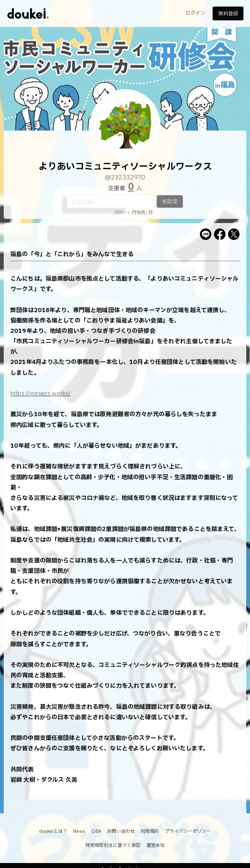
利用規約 (150, 831)
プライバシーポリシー (188, 831)
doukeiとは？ (53, 831)
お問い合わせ (121, 831)
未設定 (170, 202)
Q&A (96, 831)
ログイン (195, 13)
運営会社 (155, 845)
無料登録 (228, 14)
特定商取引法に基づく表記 (113, 845)
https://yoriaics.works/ (40, 394)
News (79, 831)
